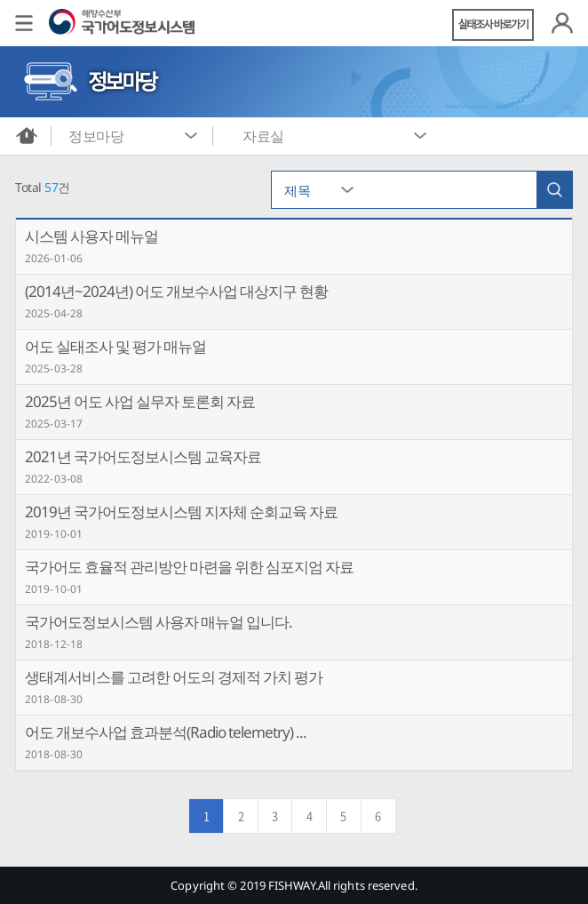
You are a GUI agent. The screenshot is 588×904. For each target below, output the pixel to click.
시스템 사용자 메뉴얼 (91, 236)
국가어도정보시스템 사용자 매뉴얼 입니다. (159, 622)
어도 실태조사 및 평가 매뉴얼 (115, 346)
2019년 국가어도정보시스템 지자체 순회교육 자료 (181, 512)
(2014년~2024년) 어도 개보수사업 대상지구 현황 (176, 291)
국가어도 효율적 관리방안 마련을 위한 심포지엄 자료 (189, 567)
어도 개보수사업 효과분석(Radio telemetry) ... (166, 732)
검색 (554, 190)
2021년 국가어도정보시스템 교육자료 (143, 456)
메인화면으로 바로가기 (27, 136)
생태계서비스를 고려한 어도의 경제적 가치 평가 (174, 677)
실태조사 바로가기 (493, 24)
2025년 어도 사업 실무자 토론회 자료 (140, 401)
